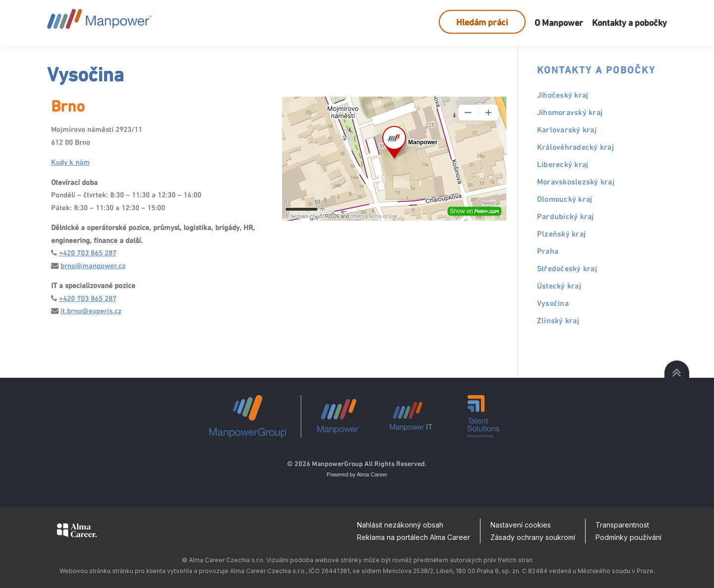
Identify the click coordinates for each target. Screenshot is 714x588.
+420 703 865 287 (88, 253)
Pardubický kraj (565, 216)
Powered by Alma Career (357, 474)
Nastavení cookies (521, 525)
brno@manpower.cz (93, 265)
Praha (548, 251)
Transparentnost (622, 525)
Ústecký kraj (559, 286)
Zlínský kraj (558, 321)
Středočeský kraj (567, 268)
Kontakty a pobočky (629, 23)
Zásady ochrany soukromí (533, 537)
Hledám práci (482, 22)
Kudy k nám (70, 162)
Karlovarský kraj (567, 130)
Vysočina (553, 303)
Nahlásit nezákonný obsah (400, 525)
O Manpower (559, 23)
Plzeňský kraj (561, 234)
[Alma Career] (77, 532)
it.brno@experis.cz (91, 311)
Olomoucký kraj (565, 199)
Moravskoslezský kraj (576, 182)
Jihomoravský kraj (570, 112)
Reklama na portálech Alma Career (414, 537)
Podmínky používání (628, 537)
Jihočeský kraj (563, 95)
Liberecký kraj (563, 164)
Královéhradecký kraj (575, 147)
